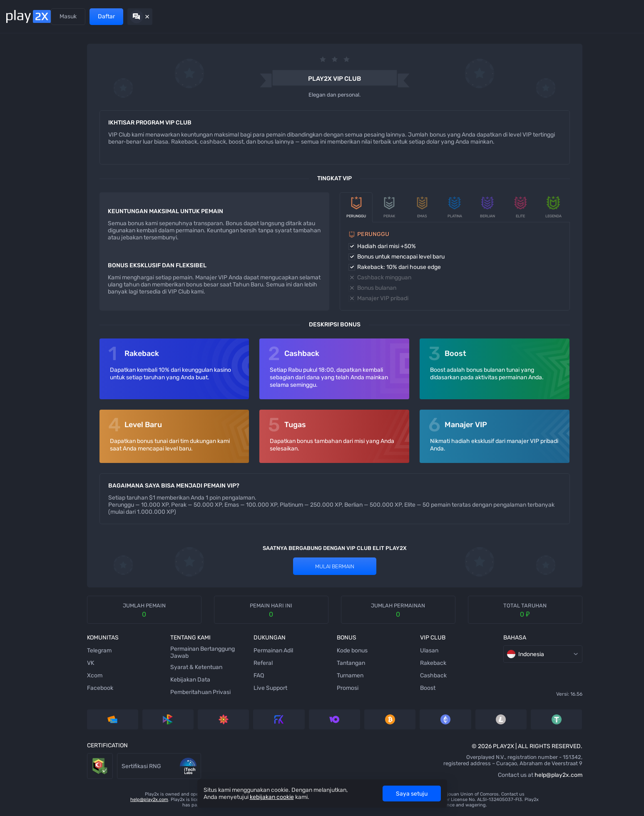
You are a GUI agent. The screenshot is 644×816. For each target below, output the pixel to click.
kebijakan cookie (272, 797)
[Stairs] (19, 137)
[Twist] (19, 370)
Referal (107, 16)
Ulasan (366, 651)
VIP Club (171, 16)
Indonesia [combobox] (472, 654)
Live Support (217, 688)
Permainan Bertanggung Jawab (154, 652)
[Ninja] (19, 87)
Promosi (137, 16)
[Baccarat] (19, 270)
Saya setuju (412, 794)
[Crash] (19, 304)
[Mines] (19, 54)
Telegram (56, 651)
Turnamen (292, 675)
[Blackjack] (19, 237)
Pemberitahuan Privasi (152, 692)
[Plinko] (19, 170)
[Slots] (19, 120)
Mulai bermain (276, 566)
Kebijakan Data (142, 680)
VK (47, 663)
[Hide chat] (625, 17)
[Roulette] (19, 353)
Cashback (370, 675)
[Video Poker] (19, 287)
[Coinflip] (19, 254)
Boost (364, 688)
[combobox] (618, 57)
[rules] (593, 57)
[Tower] (19, 104)
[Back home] (29, 16)
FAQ (205, 675)
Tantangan (293, 663)
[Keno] (19, 204)
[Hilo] (19, 187)
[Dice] (19, 70)
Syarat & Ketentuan (148, 667)
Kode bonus (294, 651)
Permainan (75, 16)
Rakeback (370, 663)
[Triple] (19, 337)
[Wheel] (19, 220)
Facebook (57, 688)
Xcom (51, 675)
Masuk (553, 16)
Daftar (592, 16)
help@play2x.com (485, 775)
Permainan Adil (220, 651)
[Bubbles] (19, 154)
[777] (19, 320)
